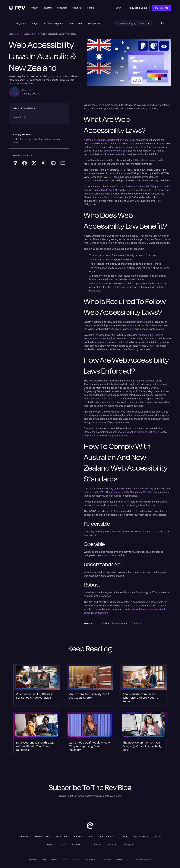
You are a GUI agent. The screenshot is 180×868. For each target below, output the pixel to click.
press (158, 837)
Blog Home (21, 23)
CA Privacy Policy (91, 859)
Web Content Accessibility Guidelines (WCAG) (126, 492)
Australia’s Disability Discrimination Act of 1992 (110, 140)
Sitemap (107, 859)
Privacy (76, 859)
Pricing (78, 837)
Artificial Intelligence (53, 23)
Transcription (75, 23)
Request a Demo (138, 8)
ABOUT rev (62, 837)
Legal (35, 23)
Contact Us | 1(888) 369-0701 (140, 859)
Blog (91, 837)
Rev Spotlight (94, 23)
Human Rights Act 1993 (105, 190)
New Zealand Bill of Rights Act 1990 (150, 186)
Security (55, 859)
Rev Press (28, 90)
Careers (124, 837)
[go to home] (90, 826)
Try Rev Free (162, 8)
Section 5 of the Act (114, 151)
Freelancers (141, 837)
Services (24, 837)
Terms (65, 859)
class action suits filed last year (140, 432)
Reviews (119, 859)
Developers (106, 837)
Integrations (42, 837)
